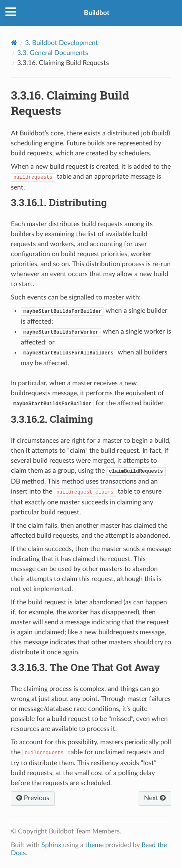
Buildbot (97, 13)
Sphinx (51, 845)
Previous (33, 798)
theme (94, 845)
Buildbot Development (62, 43)
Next (155, 798)
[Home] (14, 43)
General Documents (53, 53)
